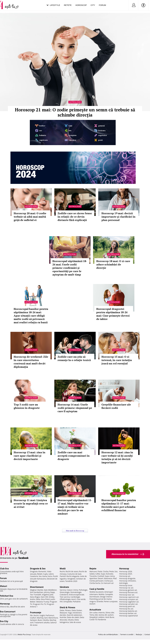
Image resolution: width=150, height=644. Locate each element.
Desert (100, 578)
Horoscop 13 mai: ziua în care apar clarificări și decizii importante (29, 456)
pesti (100, 140)
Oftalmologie (65, 599)
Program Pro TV (39, 604)
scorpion (73, 135)
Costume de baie (74, 574)
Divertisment (37, 587)
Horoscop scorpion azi (129, 599)
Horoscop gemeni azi (128, 590)
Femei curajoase (111, 601)
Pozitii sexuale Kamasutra (44, 577)
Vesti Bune (110, 617)
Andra (33, 599)
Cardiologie (75, 597)
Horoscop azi (125, 576)
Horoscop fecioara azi (128, 592)
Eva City (4, 621)
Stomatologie (76, 592)
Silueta (71, 620)
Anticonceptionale (77, 595)
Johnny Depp (49, 592)
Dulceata (109, 574)
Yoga (70, 613)
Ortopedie (68, 602)
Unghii (42, 615)
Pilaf (115, 578)
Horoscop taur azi (127, 595)
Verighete (71, 579)
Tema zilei (94, 615)
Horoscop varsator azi (128, 604)
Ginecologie (65, 592)
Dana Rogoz (35, 597)
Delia (38, 599)
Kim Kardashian (37, 592)
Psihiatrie (77, 602)
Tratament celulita (42, 622)
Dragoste (34, 571)
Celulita (46, 620)
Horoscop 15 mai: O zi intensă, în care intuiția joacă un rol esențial (117, 360)
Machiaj (40, 618)
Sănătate (64, 587)
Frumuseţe (36, 612)
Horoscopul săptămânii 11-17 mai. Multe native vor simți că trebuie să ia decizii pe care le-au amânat (75, 507)
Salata (92, 574)
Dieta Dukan (77, 610)
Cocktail (101, 576)
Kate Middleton (50, 590)
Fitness (68, 610)
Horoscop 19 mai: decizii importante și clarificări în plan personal (118, 217)
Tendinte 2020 (71, 581)
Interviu (102, 613)
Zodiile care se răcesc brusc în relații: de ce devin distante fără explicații (75, 217)
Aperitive (93, 578)
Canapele (109, 594)
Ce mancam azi (107, 583)
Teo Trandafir (36, 595)
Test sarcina (65, 597)
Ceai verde (81, 599)
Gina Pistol (45, 599)
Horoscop (81, 5)
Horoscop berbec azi (128, 613)
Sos (116, 571)
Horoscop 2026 (126, 571)
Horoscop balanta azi (128, 611)
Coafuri (33, 618)
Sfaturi (3, 586)
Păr (31, 615)
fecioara (102, 130)
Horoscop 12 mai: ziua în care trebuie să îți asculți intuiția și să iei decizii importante (117, 457)
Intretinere (77, 613)
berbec (42, 126)
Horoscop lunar (126, 585)
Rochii (36, 615)
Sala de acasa (75, 622)
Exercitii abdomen (74, 615)
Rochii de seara (72, 571)
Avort (74, 599)
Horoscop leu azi (126, 609)
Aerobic (63, 615)
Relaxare (63, 613)
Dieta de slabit (73, 617)
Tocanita (93, 576)
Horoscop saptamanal (129, 616)
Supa (103, 574)
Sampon (33, 620)
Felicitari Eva (7, 596)
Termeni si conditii (127, 635)
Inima (76, 590)
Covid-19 (93, 620)
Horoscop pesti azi (127, 606)
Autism (92, 604)
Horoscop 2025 (126, 574)
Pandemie (102, 620)
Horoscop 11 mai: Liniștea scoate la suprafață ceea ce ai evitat (31, 503)
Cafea (98, 574)
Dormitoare (94, 597)
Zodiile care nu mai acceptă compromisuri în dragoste (74, 456)
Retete (68, 5)
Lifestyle (55, 5)
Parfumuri (50, 615)
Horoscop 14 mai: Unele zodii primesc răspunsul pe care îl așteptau (75, 408)
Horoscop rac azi (126, 588)
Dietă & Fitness (68, 607)
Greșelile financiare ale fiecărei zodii (116, 406)
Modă (63, 569)
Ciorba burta (95, 583)
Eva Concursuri (8, 612)
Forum (102, 5)
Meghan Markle (37, 590)
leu (70, 130)
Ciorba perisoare (96, 581)
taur (70, 126)
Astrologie (75, 102)
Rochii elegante (73, 576)
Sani (46, 618)
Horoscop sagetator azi (129, 602)
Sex (40, 576)
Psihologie (83, 590)
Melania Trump (43, 602)
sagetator (103, 135)
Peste (112, 571)
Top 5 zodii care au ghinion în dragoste (27, 406)
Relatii (40, 574)
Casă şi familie (97, 589)
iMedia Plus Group (24, 635)
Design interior (106, 597)
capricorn (43, 140)
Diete (62, 610)
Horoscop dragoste (127, 578)
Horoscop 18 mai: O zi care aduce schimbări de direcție (113, 264)
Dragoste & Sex (38, 569)
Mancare (93, 571)
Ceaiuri (70, 590)
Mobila (101, 594)
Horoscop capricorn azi (129, 597)
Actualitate (95, 610)
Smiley (52, 597)
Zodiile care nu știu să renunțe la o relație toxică (74, 358)
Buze (40, 620)
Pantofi (63, 576)
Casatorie (34, 576)
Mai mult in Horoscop (75, 531)
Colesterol (64, 595)
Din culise (94, 613)
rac (41, 130)
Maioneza (108, 578)
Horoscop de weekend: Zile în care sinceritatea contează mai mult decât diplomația (31, 362)
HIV (61, 602)
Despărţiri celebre (97, 617)
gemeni (101, 126)
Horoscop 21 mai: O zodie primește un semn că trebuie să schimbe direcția (75, 112)
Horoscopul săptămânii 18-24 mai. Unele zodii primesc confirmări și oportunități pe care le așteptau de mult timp (70, 268)
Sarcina (63, 590)
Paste (100, 571)
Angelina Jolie (48, 595)
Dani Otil (44, 597)
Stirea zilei (110, 613)
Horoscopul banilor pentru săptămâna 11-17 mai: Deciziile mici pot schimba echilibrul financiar (119, 505)
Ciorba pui (109, 581)
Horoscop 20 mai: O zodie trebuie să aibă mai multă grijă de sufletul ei (30, 217)
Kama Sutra (47, 576)
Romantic (42, 571)
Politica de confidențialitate (108, 635)
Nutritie (63, 617)
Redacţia (139, 635)
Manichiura (53, 618)
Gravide (100, 601)
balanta (43, 135)
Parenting (94, 599)
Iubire (51, 574)
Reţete (93, 569)
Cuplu (45, 574)
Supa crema (110, 576)
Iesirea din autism (106, 615)
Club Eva (4, 569)
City (93, 5)
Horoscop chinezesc (128, 581)
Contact (147, 635)
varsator (72, 140)
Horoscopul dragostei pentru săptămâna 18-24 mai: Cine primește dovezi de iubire (113, 314)
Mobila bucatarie (97, 592)
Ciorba (106, 571)
